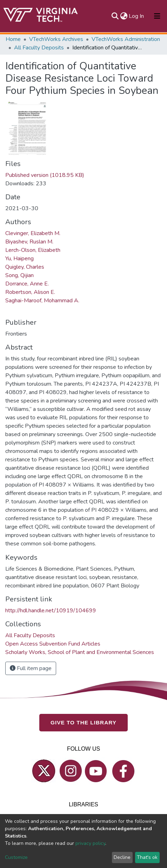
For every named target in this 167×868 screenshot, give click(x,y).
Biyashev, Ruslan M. (29, 242)
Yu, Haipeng (19, 259)
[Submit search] (115, 16)
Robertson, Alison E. (30, 292)
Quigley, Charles (25, 267)
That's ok (147, 857)
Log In (137, 16)
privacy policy (90, 843)
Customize (16, 857)
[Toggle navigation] (157, 16)
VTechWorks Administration (126, 39)
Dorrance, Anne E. (27, 284)
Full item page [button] (31, 668)
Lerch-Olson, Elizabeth (33, 250)
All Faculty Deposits (39, 48)
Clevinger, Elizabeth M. (33, 233)
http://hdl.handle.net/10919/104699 (51, 611)
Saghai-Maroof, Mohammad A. (42, 301)
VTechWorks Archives (56, 39)
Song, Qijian (19, 275)
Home (13, 39)
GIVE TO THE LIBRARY (83, 723)
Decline (122, 857)
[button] (124, 16)
